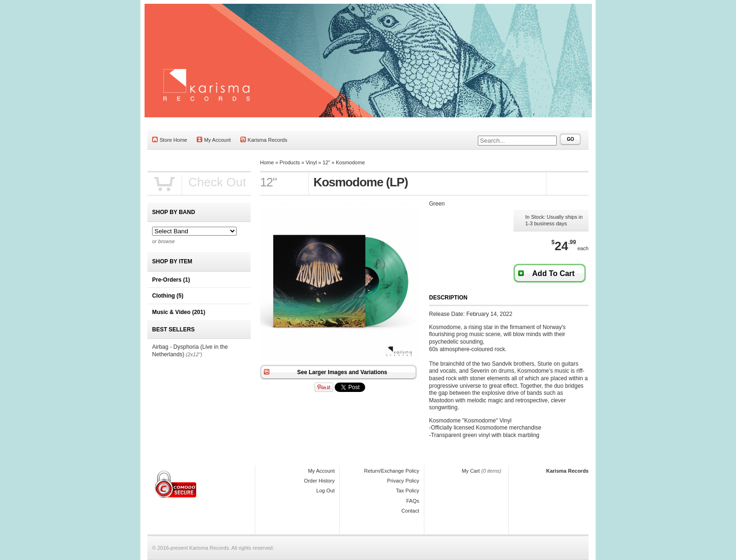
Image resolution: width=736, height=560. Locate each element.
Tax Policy (407, 491)
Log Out (326, 491)
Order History (319, 481)
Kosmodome (351, 162)
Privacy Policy (403, 481)
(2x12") (194, 354)
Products (290, 162)
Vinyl (311, 162)
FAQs (413, 501)
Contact (410, 511)
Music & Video (179, 312)
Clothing (168, 296)
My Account (214, 140)
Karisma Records (264, 140)
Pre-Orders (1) (171, 280)
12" (326, 162)
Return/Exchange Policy (392, 471)
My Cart (471, 471)
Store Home (170, 140)
